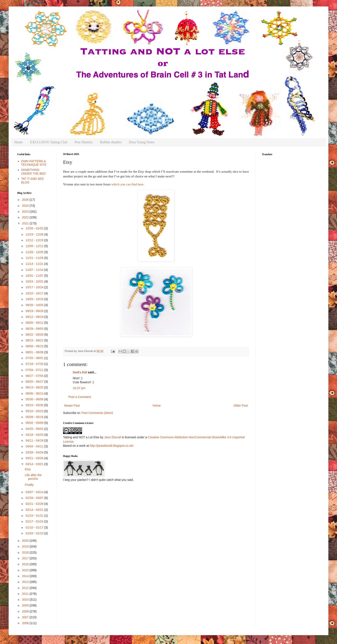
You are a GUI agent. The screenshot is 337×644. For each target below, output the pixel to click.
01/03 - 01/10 (35, 533)
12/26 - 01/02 (35, 228)
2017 (26, 558)
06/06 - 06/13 (35, 393)
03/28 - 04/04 (35, 452)
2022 (26, 217)
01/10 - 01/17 (35, 527)
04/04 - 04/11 (35, 446)
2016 (26, 564)
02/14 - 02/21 (35, 510)
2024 (26, 206)
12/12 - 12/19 (35, 240)
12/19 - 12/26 (35, 234)
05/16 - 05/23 (35, 411)
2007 (26, 617)
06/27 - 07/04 (35, 376)
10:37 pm (79, 388)
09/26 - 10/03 (35, 305)
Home (18, 142)
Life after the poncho (33, 477)
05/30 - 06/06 (35, 399)
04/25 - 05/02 (35, 429)
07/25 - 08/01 (35, 358)
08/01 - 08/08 (35, 352)
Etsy (28, 469)
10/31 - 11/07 (35, 276)
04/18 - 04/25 (35, 435)
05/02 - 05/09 (35, 423)
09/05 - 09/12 (35, 323)
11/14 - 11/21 (35, 264)
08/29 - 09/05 (35, 329)
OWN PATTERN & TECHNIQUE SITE (34, 163)
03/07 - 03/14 (35, 492)
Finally (29, 485)
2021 (26, 223)
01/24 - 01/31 (35, 516)
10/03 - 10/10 (35, 299)
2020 (26, 541)
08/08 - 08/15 (35, 346)
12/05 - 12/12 (35, 246)
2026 (26, 200)
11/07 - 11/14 (35, 270)
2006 (26, 623)
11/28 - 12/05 (35, 252)
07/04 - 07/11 (35, 370)
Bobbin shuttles (111, 142)
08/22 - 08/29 (35, 335)
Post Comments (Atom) (97, 413)
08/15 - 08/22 (35, 340)
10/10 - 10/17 (35, 293)
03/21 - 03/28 (35, 458)
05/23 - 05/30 (35, 405)
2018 (26, 552)
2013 (26, 582)
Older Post (241, 406)
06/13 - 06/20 (35, 387)
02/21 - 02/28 (35, 504)
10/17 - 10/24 (35, 287)
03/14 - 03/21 (35, 464)
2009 (26, 605)
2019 (26, 546)
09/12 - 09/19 (35, 317)
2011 (26, 594)
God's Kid (80, 372)
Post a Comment (80, 397)
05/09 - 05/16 (35, 417)
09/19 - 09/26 (35, 311)
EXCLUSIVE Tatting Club (49, 142)
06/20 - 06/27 (35, 382)
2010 (26, 600)
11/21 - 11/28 (35, 258)
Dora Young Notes (142, 142)
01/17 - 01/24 (35, 521)
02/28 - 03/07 (35, 498)
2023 (26, 212)
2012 (26, 588)
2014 (26, 576)
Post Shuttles (84, 142)
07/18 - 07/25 (35, 364)
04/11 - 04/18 (35, 440)
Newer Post (72, 406)
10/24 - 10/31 (35, 281)
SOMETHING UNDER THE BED (33, 172)
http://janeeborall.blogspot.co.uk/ (112, 446)
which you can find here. (128, 184)
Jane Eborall (112, 437)
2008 (26, 611)
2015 (26, 570)
